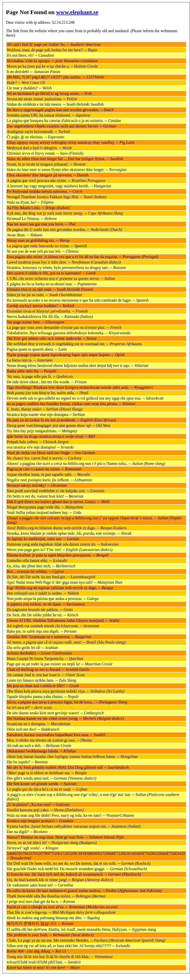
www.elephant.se (77, 12)
